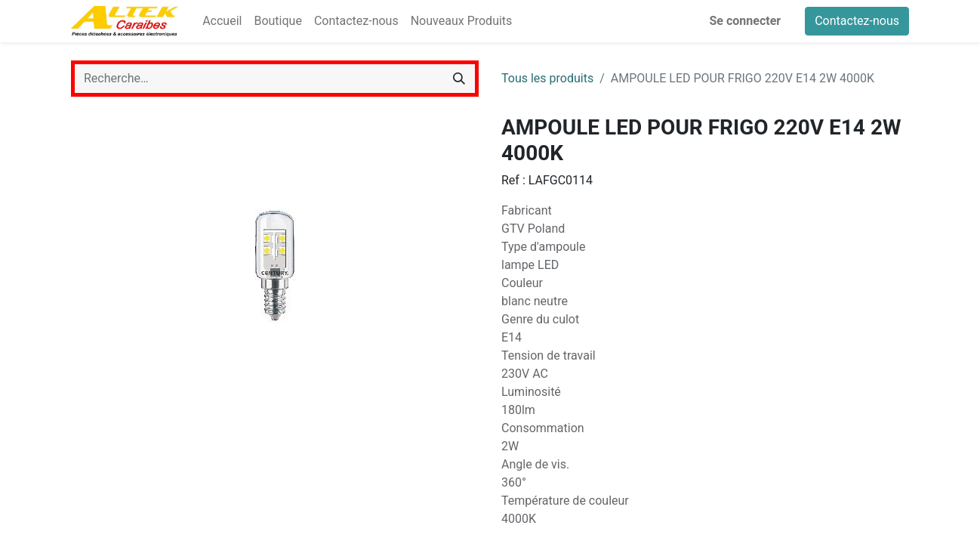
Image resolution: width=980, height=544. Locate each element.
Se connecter (746, 21)
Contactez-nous (857, 21)
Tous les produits (547, 78)
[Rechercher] (459, 79)
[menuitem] (222, 21)
